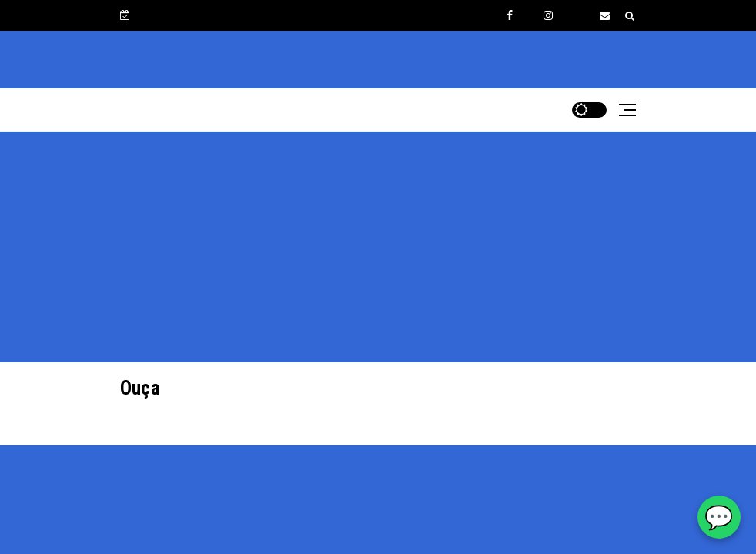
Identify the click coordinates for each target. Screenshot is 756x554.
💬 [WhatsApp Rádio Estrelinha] (719, 517)
